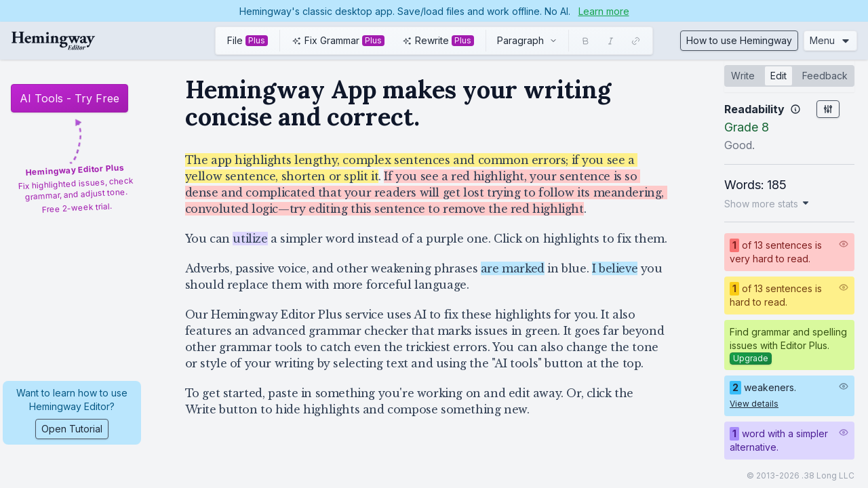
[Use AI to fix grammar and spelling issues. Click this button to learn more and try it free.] (338, 41)
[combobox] (527, 41)
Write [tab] (743, 76)
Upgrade (751, 358)
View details (754, 404)
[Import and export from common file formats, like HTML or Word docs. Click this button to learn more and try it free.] (248, 41)
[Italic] (611, 41)
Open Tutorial (72, 429)
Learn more (604, 11)
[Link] (636, 41)
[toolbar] (434, 41)
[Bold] (586, 41)
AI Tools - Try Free (70, 98)
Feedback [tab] (825, 76)
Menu (830, 40)
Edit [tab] (778, 76)
